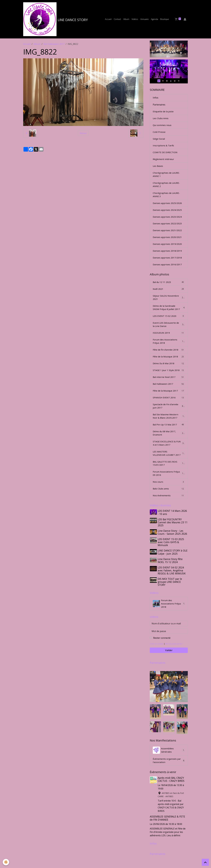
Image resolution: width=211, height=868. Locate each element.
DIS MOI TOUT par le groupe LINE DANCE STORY (170, 597)
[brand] (56, 20)
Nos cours (169, 496)
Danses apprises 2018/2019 (168, 256)
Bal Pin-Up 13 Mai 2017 (169, 434)
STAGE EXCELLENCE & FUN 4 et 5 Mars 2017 (169, 453)
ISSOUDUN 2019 (169, 340)
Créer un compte (157, 660)
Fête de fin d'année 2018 (169, 357)
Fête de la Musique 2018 (169, 364)
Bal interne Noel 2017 (169, 385)
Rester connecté (162, 654)
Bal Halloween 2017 (54, 46)
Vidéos (135, 20)
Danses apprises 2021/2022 (168, 235)
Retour (83, 135)
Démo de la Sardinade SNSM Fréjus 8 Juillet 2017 (169, 314)
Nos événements (169, 510)
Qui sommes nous (162, 127)
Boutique (165, 20)
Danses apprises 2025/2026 (168, 207)
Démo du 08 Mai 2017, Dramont (169, 442)
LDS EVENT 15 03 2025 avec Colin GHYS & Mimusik (171, 557)
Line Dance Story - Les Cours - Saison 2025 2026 (173, 547)
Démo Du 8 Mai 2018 (169, 371)
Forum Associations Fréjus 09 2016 (169, 487)
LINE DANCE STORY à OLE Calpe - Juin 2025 (171, 567)
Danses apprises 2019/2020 (168, 249)
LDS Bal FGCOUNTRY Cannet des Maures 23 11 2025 (171, 537)
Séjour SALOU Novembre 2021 (169, 303)
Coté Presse (159, 134)
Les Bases (158, 169)
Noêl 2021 (169, 295)
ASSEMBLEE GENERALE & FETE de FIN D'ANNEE (167, 834)
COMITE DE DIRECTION (165, 155)
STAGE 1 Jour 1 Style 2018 (169, 378)
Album (126, 20)
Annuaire (145, 20)
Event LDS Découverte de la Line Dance (169, 331)
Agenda (154, 20)
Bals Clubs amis (169, 503)
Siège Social (159, 141)
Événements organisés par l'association (169, 777)
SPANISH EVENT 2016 (169, 406)
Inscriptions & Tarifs (164, 148)
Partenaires (159, 106)
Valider (169, 666)
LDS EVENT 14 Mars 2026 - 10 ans (173, 527)
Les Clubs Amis (161, 120)
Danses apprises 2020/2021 (168, 242)
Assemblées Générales (169, 766)
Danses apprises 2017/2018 (168, 263)
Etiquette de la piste (163, 113)
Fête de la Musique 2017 (169, 399)
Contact (117, 20)
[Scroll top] (205, 862)
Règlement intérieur (164, 162)
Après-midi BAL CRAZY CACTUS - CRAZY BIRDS (171, 796)
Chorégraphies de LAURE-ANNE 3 (167, 199)
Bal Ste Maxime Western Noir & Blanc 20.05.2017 (169, 425)
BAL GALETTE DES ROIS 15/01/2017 (169, 477)
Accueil (108, 20)
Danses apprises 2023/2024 (168, 221)
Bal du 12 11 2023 (169, 288)
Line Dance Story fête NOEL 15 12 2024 (170, 575)
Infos (156, 99)
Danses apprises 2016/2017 (168, 270)
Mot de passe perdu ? (175, 660)
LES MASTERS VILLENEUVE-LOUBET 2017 (169, 465)
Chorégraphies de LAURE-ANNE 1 (167, 178)
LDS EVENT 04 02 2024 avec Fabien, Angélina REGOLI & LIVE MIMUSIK (172, 585)
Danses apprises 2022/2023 (168, 228)
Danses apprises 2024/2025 (168, 214)
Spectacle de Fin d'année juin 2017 (169, 415)
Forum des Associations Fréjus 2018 (169, 349)
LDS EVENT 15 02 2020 (169, 322)
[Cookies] (6, 862)
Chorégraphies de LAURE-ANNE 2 (167, 188)
